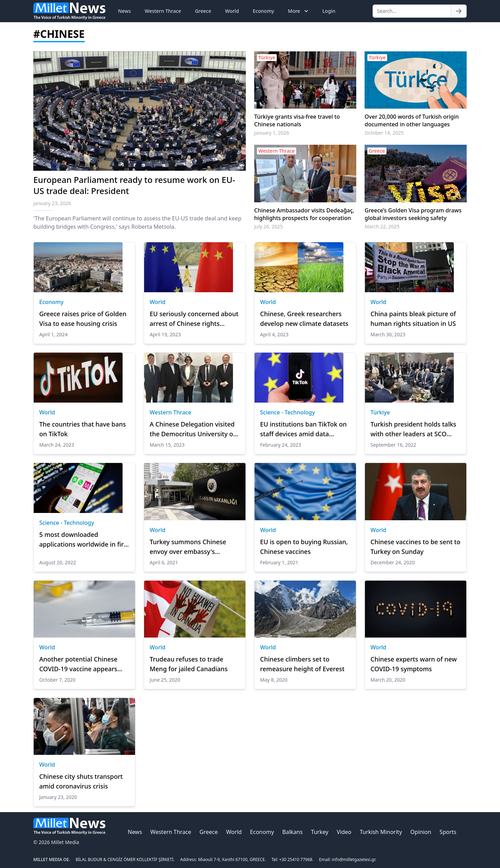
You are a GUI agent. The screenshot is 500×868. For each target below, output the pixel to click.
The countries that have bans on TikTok (83, 429)
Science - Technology (287, 412)
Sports (448, 832)
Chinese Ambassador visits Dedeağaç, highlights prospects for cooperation (304, 214)
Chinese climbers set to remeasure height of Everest (302, 664)
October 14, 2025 (384, 133)
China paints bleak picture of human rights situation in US (413, 319)
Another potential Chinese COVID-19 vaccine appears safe (78, 664)
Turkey (320, 832)
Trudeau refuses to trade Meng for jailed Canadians (189, 664)
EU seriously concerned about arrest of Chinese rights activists (194, 319)
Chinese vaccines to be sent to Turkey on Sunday (415, 547)
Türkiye (380, 412)
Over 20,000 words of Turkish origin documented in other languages (412, 120)
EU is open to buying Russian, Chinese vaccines (304, 547)
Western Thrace (163, 11)
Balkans (293, 832)
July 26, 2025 (268, 226)
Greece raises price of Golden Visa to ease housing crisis (83, 319)
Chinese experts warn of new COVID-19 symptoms (414, 664)
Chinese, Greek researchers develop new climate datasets (304, 319)
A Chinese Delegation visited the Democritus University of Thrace (193, 429)
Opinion (421, 832)
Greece (203, 11)
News (124, 11)
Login (329, 11)
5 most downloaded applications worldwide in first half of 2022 (84, 540)
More (299, 11)
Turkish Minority (381, 832)
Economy (263, 11)
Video (344, 832)
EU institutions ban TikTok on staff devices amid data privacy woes (303, 429)
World (232, 11)
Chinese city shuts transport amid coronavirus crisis (81, 781)
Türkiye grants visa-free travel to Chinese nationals (297, 120)
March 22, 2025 (382, 226)
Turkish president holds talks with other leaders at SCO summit (413, 429)
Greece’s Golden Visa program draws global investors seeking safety (413, 214)
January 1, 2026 (272, 133)
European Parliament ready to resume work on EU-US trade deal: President (134, 185)
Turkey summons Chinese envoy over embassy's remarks (188, 547)
